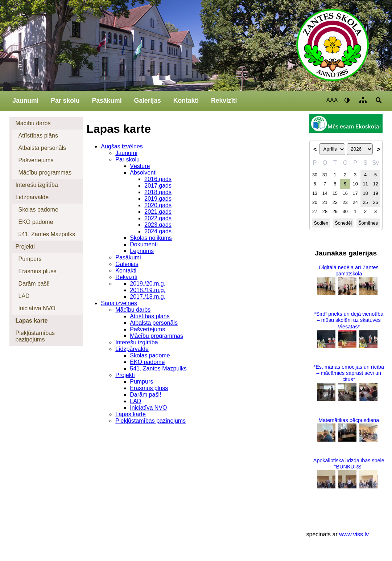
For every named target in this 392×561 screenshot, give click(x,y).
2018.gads (158, 192)
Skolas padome (38, 210)
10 (355, 184)
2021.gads (158, 212)
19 (375, 193)
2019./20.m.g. (148, 284)
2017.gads (158, 186)
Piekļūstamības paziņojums (35, 336)
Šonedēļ (343, 223)
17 (355, 193)
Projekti (25, 247)
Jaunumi (25, 101)
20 (315, 202)
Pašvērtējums (36, 160)
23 (345, 202)
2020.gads (158, 205)
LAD (24, 296)
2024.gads (158, 231)
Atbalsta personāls (42, 148)
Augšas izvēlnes (122, 146)
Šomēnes (368, 223)
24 (355, 202)
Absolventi (143, 173)
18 (365, 193)
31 (325, 175)
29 (335, 211)
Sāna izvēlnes (119, 303)
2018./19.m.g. (148, 290)
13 (315, 193)
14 (325, 193)
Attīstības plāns (38, 136)
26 (375, 202)
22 (335, 202)
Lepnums (142, 251)
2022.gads (158, 218)
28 (325, 211)
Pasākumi (107, 101)
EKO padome (36, 222)
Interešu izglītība (36, 185)
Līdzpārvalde (32, 197)
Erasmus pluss (37, 271)
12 (375, 184)
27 (315, 211)
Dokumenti (144, 244)
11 (365, 184)
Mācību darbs (33, 123)
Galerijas (147, 101)
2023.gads (158, 225)
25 (365, 202)
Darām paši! (34, 284)
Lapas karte (31, 321)
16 (345, 193)
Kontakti (186, 101)
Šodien (321, 223)
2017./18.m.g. (148, 297)
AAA (332, 100)
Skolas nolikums (151, 238)
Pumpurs (30, 259)
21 (325, 202)
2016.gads (158, 179)
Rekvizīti (224, 101)
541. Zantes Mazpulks (47, 234)
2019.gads (158, 199)
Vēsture (140, 166)
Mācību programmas (45, 173)
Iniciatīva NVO (37, 308)
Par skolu (65, 101)
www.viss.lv (354, 534)
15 (335, 193)
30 (315, 175)
